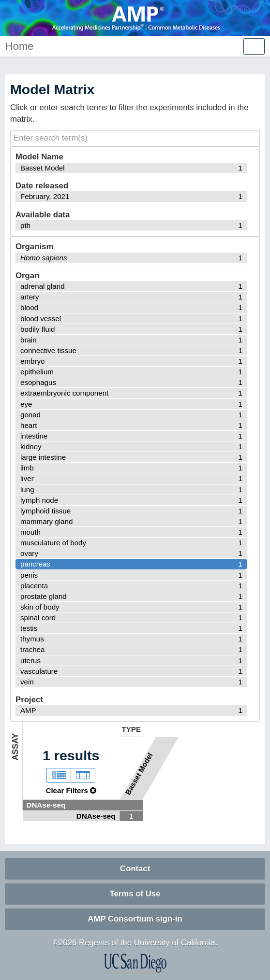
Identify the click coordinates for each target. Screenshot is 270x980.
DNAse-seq (46, 805)
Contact (135, 869)
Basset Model (139, 774)
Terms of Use (135, 894)
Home (19, 46)
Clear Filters (71, 790)
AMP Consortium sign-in (135, 919)
